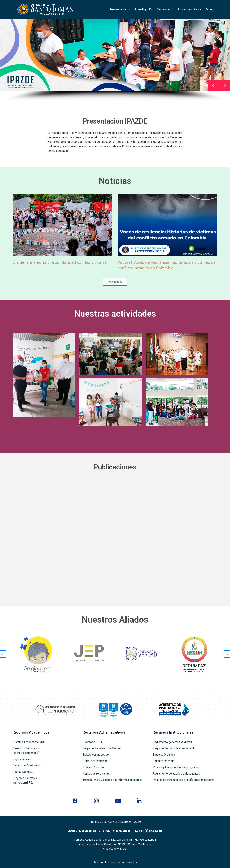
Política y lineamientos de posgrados (176, 767)
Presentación (119, 9)
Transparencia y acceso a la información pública (112, 780)
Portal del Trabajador (96, 761)
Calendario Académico (27, 765)
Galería (210, 9)
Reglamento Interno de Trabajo (102, 748)
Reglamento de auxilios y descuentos (176, 774)
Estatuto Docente (164, 761)
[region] (115, 60)
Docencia (164, 9)
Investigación (144, 9)
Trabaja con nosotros (96, 755)
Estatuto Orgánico (164, 755)
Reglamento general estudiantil (172, 742)
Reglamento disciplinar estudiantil (174, 748)
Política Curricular (94, 767)
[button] (224, 86)
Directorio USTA (93, 742)
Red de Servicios (23, 772)
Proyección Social (190, 9)
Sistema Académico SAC (28, 742)
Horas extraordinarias (96, 774)
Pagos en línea (22, 759)
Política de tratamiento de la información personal (184, 780)
